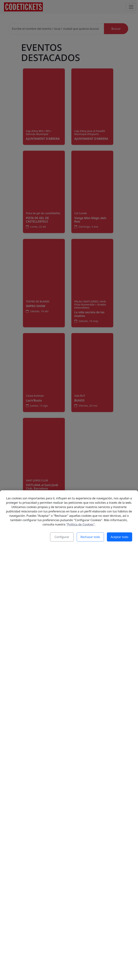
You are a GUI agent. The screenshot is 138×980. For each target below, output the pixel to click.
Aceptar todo (120, 587)
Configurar (62, 587)
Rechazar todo (90, 587)
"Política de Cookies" (80, 574)
